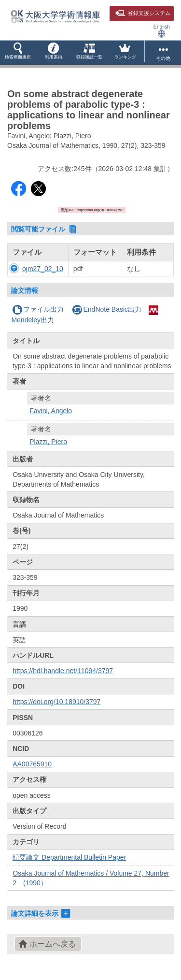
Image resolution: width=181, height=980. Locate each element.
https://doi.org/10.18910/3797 (56, 702)
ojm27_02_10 (43, 269)
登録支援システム (143, 13)
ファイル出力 (38, 309)
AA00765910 (32, 764)
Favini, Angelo (51, 411)
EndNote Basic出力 (107, 309)
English (162, 31)
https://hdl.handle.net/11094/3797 (63, 671)
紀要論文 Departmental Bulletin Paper (69, 857)
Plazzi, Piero (48, 442)
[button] (18, 53)
